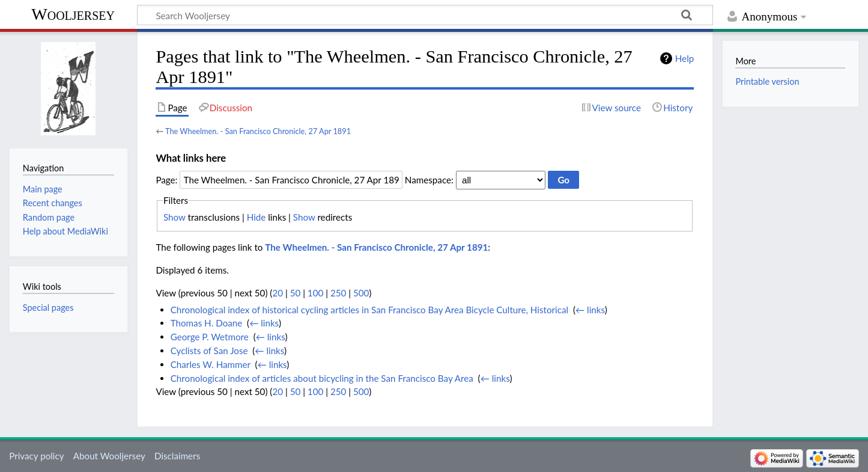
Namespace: (429, 180)
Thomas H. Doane (207, 323)
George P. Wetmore (210, 337)
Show (175, 217)
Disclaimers (177, 456)
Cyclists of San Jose (209, 351)
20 (278, 293)
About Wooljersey (109, 456)
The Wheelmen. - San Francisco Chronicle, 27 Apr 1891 (258, 131)
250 (338, 293)
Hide (256, 217)
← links (590, 310)
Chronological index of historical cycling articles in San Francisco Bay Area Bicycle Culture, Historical (369, 310)
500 (361, 293)
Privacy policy (36, 456)
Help (684, 58)
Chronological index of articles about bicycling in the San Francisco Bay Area (322, 378)
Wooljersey (73, 14)
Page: (166, 180)
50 (296, 293)
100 (315, 293)
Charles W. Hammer (211, 364)
